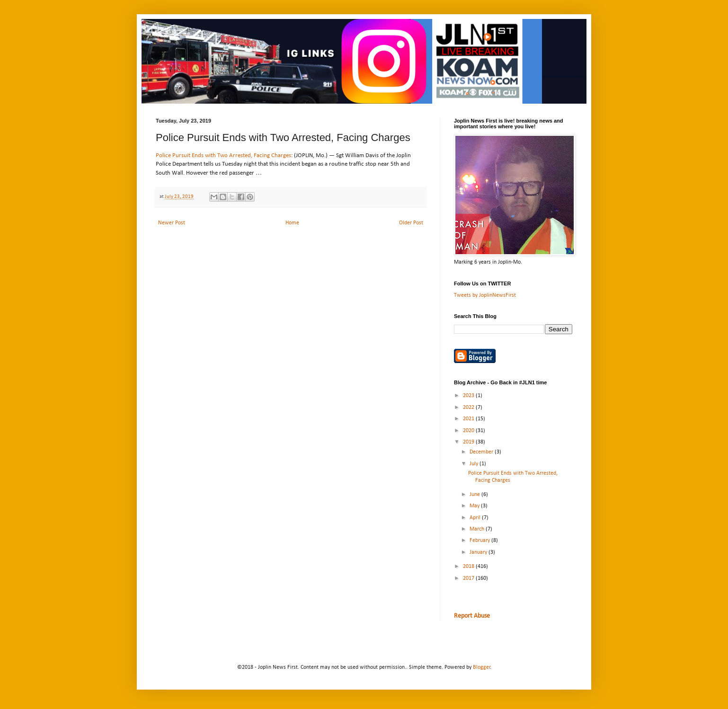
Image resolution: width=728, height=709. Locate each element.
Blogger (482, 667)
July (475, 464)
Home (292, 223)
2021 (469, 419)
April (476, 518)
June (475, 495)
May (475, 506)
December (482, 452)
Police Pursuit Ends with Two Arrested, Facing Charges (223, 155)
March (478, 529)
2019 (469, 442)
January (479, 552)
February (480, 541)
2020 (469, 431)
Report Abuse (472, 616)
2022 (469, 408)
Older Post (411, 223)
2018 (469, 567)
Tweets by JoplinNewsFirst (485, 295)
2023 (469, 396)
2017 (469, 578)
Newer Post (172, 223)
